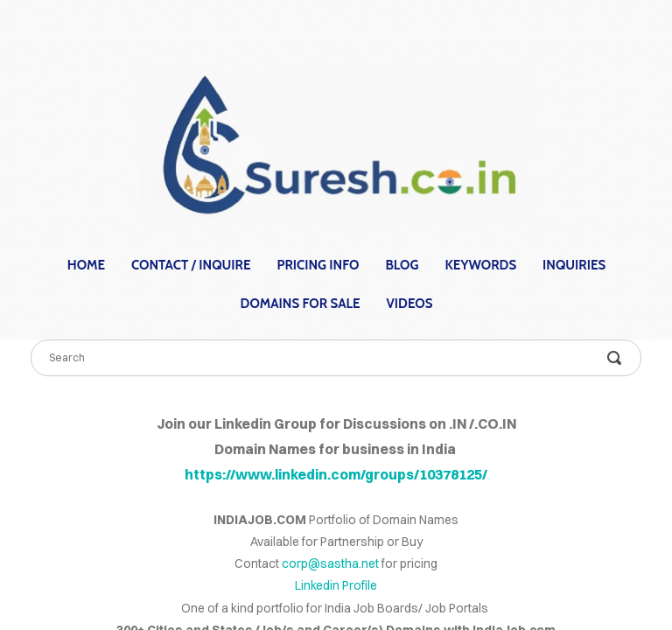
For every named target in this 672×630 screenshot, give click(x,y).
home (86, 265)
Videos (410, 304)
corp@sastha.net (330, 563)
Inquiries (574, 265)
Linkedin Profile (336, 585)
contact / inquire (191, 265)
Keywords (480, 265)
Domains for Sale (301, 304)
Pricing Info (318, 265)
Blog (402, 265)
